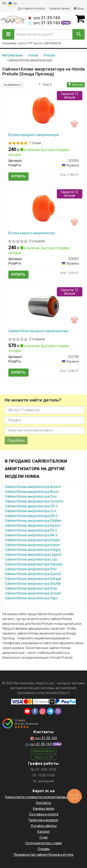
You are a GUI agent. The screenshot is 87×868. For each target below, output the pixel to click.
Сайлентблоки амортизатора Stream (33, 593)
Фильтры (76, 85)
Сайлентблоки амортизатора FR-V (31, 530)
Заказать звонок (43, 751)
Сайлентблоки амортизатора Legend (33, 555)
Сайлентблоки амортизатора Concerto (34, 501)
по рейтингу (13, 85)
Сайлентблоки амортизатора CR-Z (31, 516)
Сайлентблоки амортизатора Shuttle (33, 584)
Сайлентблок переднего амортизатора (38, 331)
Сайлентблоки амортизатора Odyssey (34, 564)
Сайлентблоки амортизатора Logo (31, 559)
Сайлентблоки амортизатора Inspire (32, 545)
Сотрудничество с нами (43, 843)
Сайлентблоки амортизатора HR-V (31, 535)
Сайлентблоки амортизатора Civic (31, 496)
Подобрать (16, 440)
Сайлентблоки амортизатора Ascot (32, 492)
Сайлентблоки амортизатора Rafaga (33, 579)
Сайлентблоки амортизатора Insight (32, 540)
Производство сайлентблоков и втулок (44, 855)
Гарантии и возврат (43, 820)
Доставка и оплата (31, 8)
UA (13, 4)
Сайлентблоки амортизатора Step (31, 588)
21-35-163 (44, 18)
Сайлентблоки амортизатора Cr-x (31, 511)
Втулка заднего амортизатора (32, 233)
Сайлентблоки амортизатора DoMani (33, 521)
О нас (44, 837)
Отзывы (44, 849)
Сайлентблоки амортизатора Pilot (31, 569)
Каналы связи (59, 8)
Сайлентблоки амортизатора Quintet (33, 574)
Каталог (44, 832)
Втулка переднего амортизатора (34, 135)
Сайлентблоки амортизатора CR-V (31, 506)
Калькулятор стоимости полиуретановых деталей (44, 797)
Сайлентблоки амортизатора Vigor (31, 598)
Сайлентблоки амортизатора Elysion (33, 526)
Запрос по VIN (43, 757)
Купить (18, 176)
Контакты (44, 803)
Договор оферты (44, 826)
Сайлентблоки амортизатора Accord (33, 487)
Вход (79, 8)
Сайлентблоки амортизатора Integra (33, 550)
